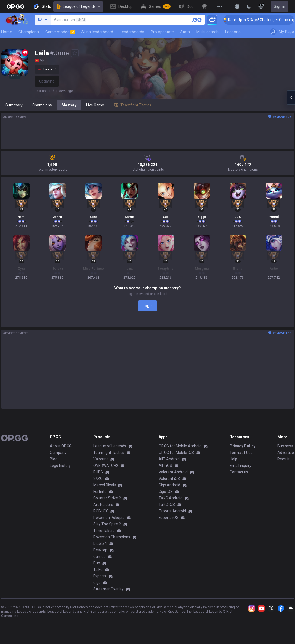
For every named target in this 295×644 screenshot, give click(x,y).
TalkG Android (171, 498)
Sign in (280, 6)
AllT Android (169, 459)
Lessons (233, 32)
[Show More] (237, 6)
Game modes (60, 32)
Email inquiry (241, 466)
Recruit (283, 459)
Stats (185, 32)
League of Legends (78, 6)
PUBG (98, 472)
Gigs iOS (166, 492)
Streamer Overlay (108, 589)
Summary (14, 105)
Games (99, 557)
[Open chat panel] (291, 97)
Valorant (101, 459)
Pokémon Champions (112, 537)
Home (7, 32)
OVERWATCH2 (106, 466)
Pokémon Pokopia (109, 518)
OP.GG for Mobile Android (180, 446)
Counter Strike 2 (107, 498)
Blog (54, 459)
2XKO (98, 479)
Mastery (69, 105)
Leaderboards (132, 32)
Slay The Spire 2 (107, 524)
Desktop (100, 550)
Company (58, 453)
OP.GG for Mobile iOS (176, 453)
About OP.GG (61, 446)
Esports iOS (169, 518)
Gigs (97, 583)
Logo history (60, 466)
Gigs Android (169, 485)
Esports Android (172, 511)
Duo (97, 563)
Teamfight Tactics (109, 453)
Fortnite (100, 492)
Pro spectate (162, 32)
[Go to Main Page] (15, 6)
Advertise (286, 453)
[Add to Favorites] (75, 53)
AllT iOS (165, 466)
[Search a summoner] (197, 20)
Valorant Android (173, 472)
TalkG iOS (167, 505)
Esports (100, 576)
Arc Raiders (103, 505)
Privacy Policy (243, 446)
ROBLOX (101, 511)
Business (285, 446)
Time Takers (104, 531)
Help (233, 459)
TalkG (98, 570)
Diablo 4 (100, 544)
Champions (29, 32)
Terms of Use (241, 453)
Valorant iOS (169, 479)
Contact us (239, 472)
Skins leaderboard (97, 32)
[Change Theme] (249, 6)
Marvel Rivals (105, 485)
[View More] (220, 6)
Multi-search (207, 32)
